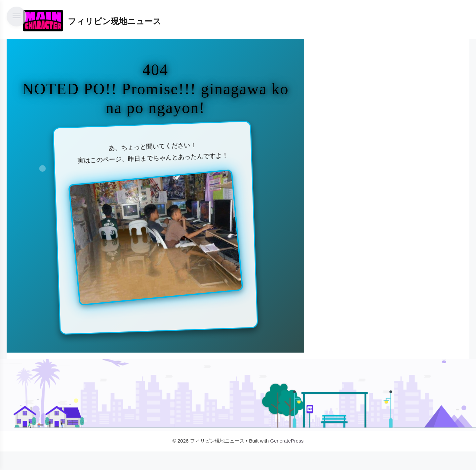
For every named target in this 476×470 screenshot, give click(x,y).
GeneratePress (287, 441)
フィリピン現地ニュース (115, 21)
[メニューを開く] (17, 17)
